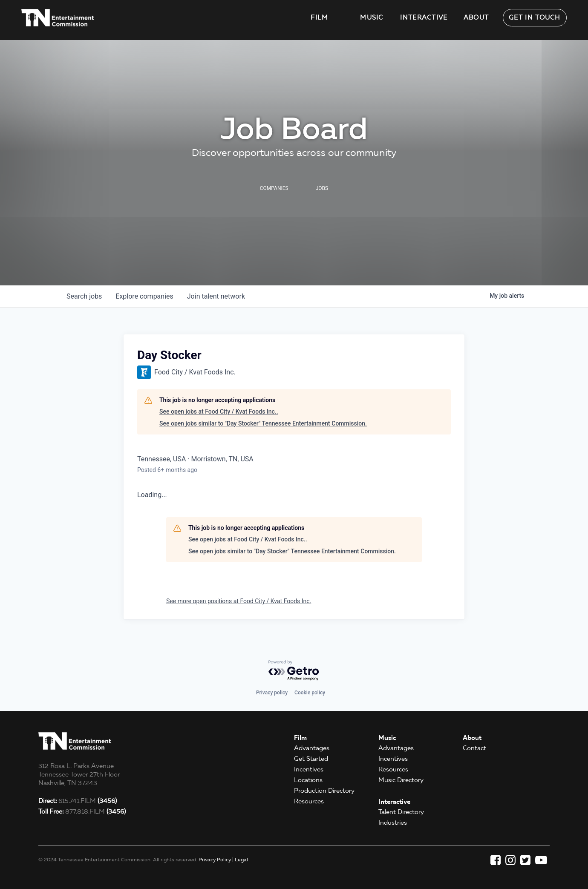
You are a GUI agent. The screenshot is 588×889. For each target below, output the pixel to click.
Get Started (311, 759)
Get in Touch (535, 17)
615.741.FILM (78, 801)
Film (319, 17)
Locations (308, 780)
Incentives (309, 769)
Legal (241, 859)
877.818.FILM (82, 811)
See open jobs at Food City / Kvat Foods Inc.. (219, 411)
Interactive (424, 17)
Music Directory (401, 780)
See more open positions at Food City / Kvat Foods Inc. (239, 601)
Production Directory (324, 791)
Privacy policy (272, 693)
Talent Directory (401, 812)
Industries (393, 823)
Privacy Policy (215, 859)
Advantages (312, 748)
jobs (84, 296)
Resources (309, 801)
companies (144, 296)
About (476, 17)
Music (372, 17)
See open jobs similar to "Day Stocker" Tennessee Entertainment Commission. (263, 423)
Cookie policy (310, 693)
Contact (474, 748)
